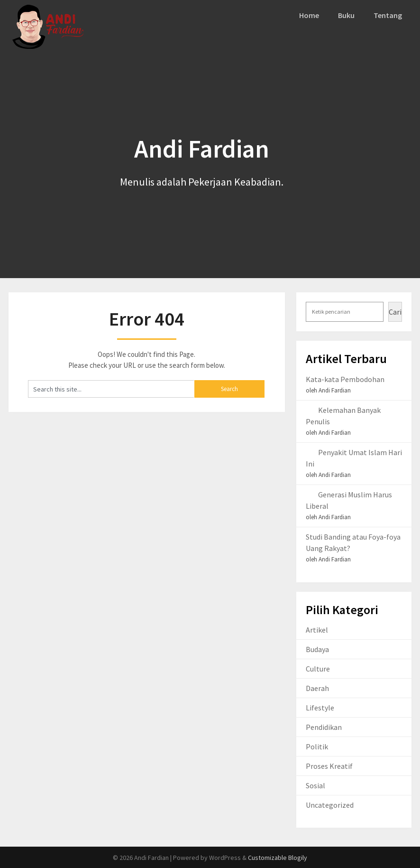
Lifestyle (320, 708)
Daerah (317, 688)
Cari (395, 312)
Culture (318, 669)
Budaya (317, 649)
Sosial (315, 785)
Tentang (388, 15)
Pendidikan (324, 727)
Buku (347, 15)
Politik (317, 747)
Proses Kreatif (329, 766)
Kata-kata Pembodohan (345, 379)
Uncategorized (330, 805)
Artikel (317, 630)
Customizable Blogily (278, 858)
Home (310, 15)
